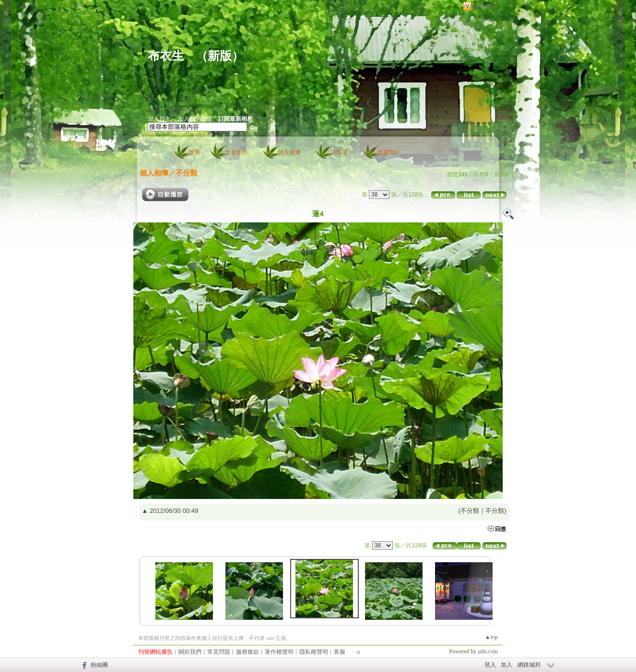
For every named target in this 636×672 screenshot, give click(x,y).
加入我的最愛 (195, 119)
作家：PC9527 (166, 112)
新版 (220, 56)
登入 (490, 665)
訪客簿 (339, 152)
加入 (506, 665)
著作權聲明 (279, 652)
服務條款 (247, 652)
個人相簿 (289, 152)
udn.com (488, 651)
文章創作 (236, 152)
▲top (491, 637)
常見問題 (219, 652)
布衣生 (166, 56)
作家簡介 (389, 152)
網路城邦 (485, 6)
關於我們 (190, 652)
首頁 (194, 152)
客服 (340, 652)
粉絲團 (99, 665)
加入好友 (159, 119)
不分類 (186, 173)
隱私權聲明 (314, 652)
